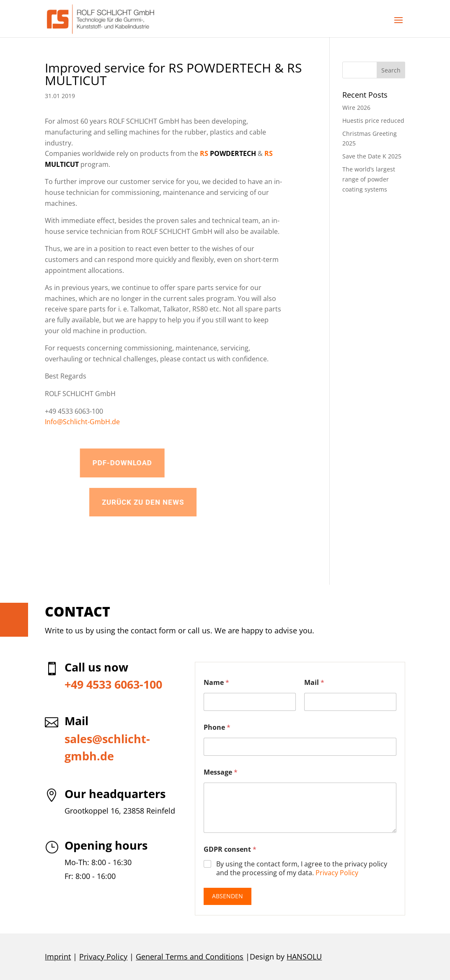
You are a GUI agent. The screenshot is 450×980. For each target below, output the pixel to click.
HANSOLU (304, 957)
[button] (398, 26)
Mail (314, 683)
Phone (217, 727)
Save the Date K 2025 (372, 156)
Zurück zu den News (192, 502)
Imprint (58, 957)
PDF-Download (161, 463)
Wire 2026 (356, 108)
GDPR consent (230, 849)
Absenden (228, 896)
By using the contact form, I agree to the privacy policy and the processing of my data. (302, 869)
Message (221, 772)
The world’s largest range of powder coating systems (369, 179)
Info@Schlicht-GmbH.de (82, 422)
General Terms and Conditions (190, 957)
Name (216, 683)
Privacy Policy (337, 873)
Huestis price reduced (373, 121)
